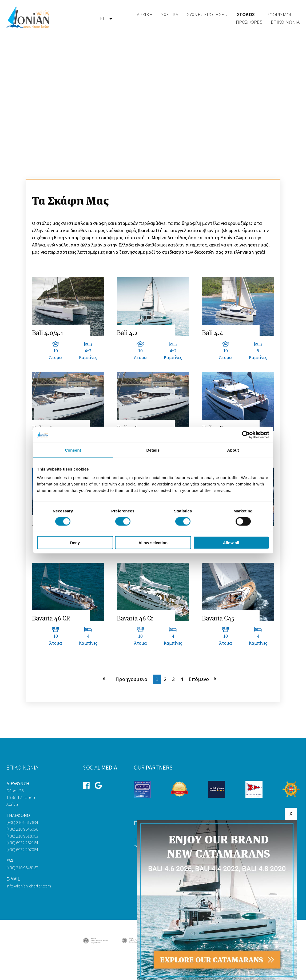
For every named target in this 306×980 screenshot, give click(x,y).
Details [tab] (153, 450)
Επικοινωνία (285, 22)
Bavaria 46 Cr (135, 618)
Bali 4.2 (127, 333)
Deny (75, 542)
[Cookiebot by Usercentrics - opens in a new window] (246, 435)
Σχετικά (170, 15)
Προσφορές (249, 22)
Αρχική (145, 15)
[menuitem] (103, 19)
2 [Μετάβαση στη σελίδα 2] (165, 679)
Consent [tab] (73, 450)
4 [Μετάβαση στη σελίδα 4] (182, 679)
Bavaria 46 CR (51, 618)
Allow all (231, 542)
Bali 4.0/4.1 (48, 333)
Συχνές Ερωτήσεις (207, 15)
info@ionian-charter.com (29, 886)
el (103, 19)
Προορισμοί (277, 15)
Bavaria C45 (218, 618)
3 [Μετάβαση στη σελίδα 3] (173, 679)
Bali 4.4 (212, 333)
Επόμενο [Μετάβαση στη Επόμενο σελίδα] (199, 679)
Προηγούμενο (131, 679)
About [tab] (233, 450)
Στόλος (246, 15)
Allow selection (153, 542)
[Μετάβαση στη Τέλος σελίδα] (216, 679)
